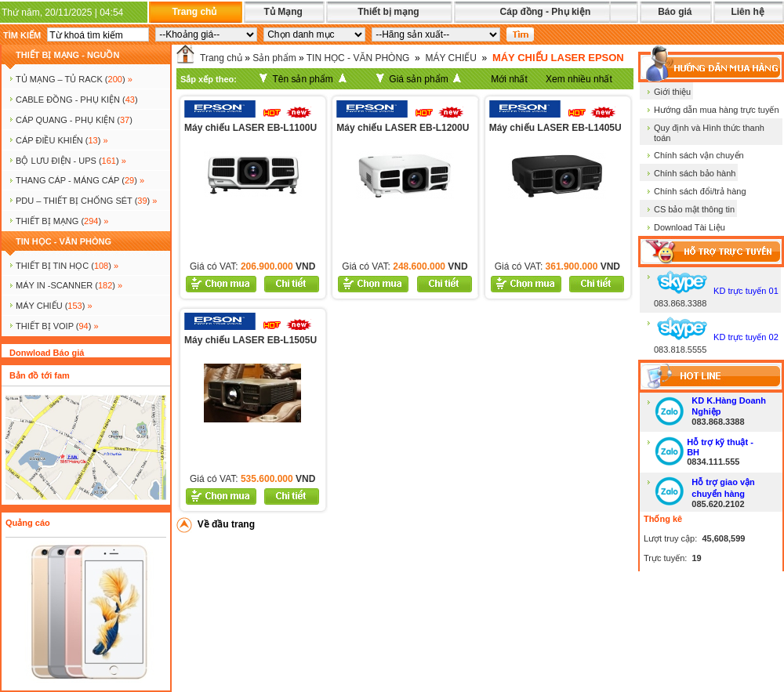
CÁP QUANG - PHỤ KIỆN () (74, 120)
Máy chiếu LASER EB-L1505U (250, 340)
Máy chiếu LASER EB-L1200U (403, 128)
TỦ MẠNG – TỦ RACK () (74, 79)
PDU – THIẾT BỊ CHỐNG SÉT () (86, 201)
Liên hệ (747, 12)
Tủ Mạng (283, 12)
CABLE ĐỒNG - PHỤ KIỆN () (77, 100)
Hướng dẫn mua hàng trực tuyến (717, 110)
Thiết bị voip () (57, 326)
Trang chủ (194, 12)
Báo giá (675, 12)
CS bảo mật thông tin (694, 209)
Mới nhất (509, 79)
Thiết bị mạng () (62, 221)
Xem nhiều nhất (579, 79)
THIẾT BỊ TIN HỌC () (67, 266)
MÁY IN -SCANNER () (69, 285)
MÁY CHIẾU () (54, 306)
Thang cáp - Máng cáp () (80, 180)
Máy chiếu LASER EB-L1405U (555, 128)
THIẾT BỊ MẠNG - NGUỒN (67, 55)
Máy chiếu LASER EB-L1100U (250, 128)
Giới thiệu (672, 92)
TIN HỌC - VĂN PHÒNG (64, 241)
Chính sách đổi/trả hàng (700, 191)
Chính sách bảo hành (695, 173)
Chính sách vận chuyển (699, 155)
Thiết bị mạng (388, 12)
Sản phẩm (274, 58)
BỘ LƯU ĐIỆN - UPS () (71, 161)
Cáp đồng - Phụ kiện (546, 12)
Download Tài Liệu (690, 227)
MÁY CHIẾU (450, 58)
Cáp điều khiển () (62, 140)
